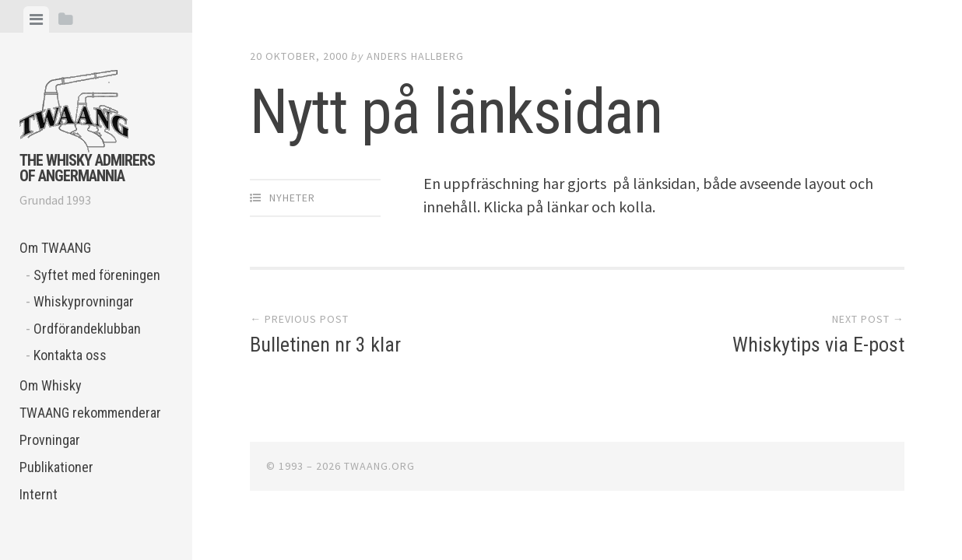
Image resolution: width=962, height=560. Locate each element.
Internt (39, 494)
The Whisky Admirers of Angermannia (87, 168)
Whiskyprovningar (84, 301)
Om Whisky (51, 385)
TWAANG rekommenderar (90, 413)
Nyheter (292, 198)
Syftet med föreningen (97, 275)
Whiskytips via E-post (818, 345)
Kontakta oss (70, 355)
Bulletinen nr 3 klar (325, 345)
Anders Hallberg (415, 56)
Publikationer (56, 467)
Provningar (50, 440)
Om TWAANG (55, 248)
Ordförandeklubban (87, 329)
